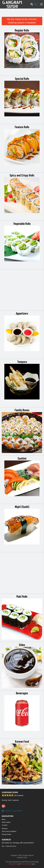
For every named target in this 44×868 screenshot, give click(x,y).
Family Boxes (22, 410)
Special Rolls (22, 78)
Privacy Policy (6, 834)
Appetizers (22, 313)
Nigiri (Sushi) (22, 507)
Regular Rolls (22, 30)
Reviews (5, 829)
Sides (22, 645)
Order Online (6, 822)
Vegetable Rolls (22, 223)
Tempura (22, 362)
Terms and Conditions (9, 831)
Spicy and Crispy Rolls (22, 175)
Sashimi (22, 458)
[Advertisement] (22, 14)
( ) (36, 4)
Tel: (9, 846)
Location (5, 825)
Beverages (22, 693)
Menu (4, 819)
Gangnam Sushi (10, 792)
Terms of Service (26, 864)
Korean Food (22, 741)
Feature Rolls (22, 127)
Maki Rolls (22, 596)
